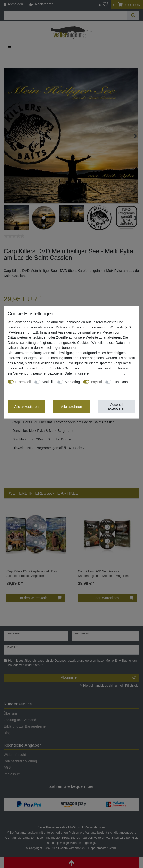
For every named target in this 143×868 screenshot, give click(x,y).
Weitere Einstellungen (24, 387)
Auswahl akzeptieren (116, 406)
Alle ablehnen (72, 406)
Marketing (72, 382)
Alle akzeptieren (27, 406)
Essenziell (23, 382)
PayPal (96, 382)
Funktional (121, 382)
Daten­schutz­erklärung (107, 373)
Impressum (88, 368)
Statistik (48, 382)
